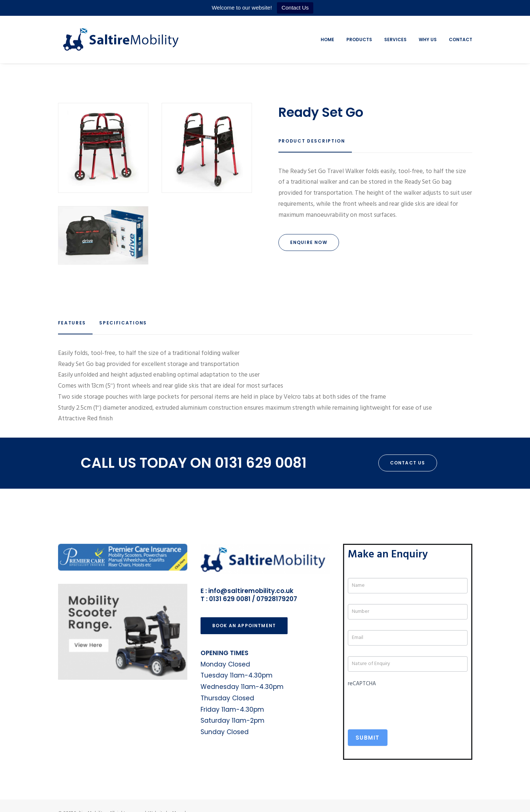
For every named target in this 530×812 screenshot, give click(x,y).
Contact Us (295, 8)
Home (327, 39)
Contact (461, 39)
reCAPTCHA (362, 684)
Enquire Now (309, 242)
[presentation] (404, 704)
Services (395, 39)
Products (359, 39)
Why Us (428, 39)
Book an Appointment (244, 626)
